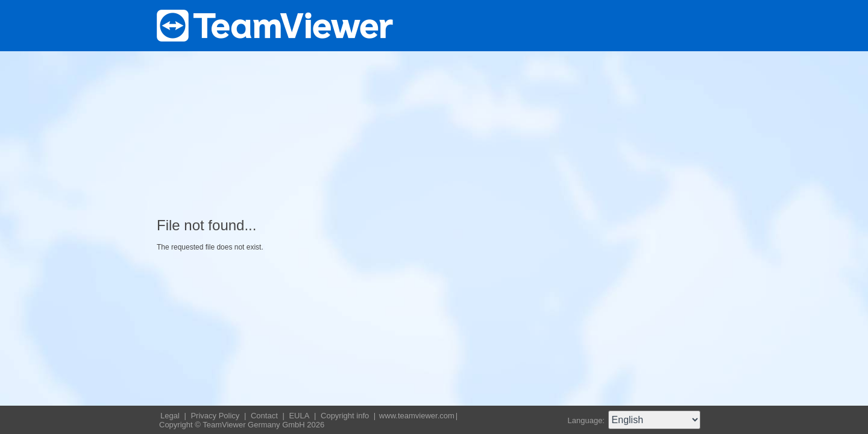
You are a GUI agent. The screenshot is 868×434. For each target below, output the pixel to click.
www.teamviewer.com (417, 416)
